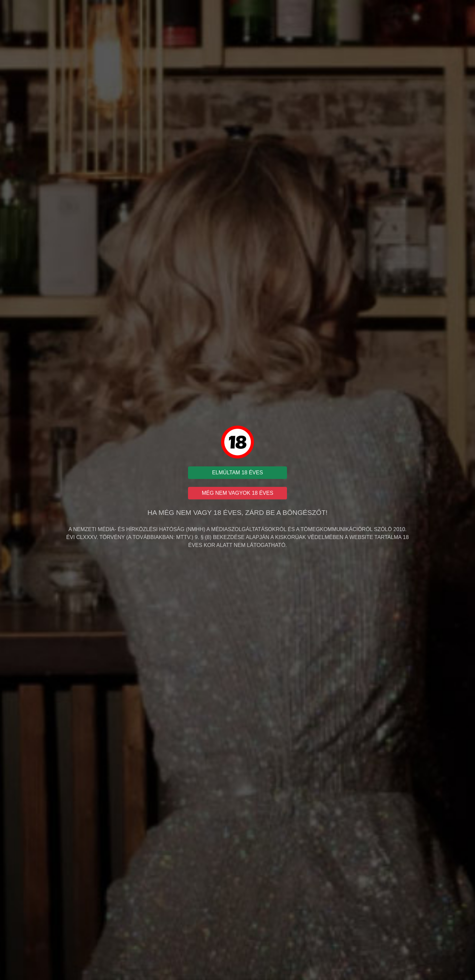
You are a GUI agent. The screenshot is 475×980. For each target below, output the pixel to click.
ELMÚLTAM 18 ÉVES (237, 473)
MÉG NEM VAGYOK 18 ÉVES (238, 493)
